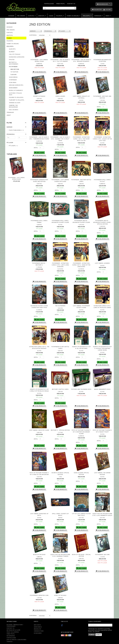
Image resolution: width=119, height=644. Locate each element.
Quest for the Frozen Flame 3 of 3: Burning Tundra (60, 552)
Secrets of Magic (39, 96)
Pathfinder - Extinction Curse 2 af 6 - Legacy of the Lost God (102, 138)
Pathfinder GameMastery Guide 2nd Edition (39, 180)
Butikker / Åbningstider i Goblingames (15, 622)
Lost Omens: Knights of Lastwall (81, 97)
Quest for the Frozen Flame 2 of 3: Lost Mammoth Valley (102, 512)
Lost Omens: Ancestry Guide (39, 428)
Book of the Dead (39, 551)
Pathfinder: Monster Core (39, 592)
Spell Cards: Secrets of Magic (60, 512)
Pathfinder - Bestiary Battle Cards (81, 180)
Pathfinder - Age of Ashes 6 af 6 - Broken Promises (81, 60)
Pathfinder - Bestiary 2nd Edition (102, 97)
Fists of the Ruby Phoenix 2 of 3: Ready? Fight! (102, 429)
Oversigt (10, 638)
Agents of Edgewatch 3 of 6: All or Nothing (81, 346)
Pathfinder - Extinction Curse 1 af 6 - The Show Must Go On (81, 138)
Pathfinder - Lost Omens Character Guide (60, 180)
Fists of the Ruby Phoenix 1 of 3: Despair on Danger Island (81, 429)
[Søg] (75, 8)
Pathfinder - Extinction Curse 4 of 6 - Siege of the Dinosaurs (81, 263)
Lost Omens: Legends (102, 262)
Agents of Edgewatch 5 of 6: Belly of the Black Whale (39, 388)
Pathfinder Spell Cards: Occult (102, 180)
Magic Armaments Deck (102, 387)
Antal (99, 106)
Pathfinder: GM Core (102, 551)
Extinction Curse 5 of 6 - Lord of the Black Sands (102, 305)
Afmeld (99, 631)
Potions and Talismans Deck (81, 387)
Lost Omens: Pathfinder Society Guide (81, 305)
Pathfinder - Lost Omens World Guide (16, 178)
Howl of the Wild (60, 592)
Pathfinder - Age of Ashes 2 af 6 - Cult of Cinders (60, 60)
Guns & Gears (60, 96)
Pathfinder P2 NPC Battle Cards (60, 346)
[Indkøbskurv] (104, 4)
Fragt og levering (13, 628)
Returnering (11, 632)
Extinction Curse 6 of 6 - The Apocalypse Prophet (39, 346)
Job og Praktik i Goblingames (17, 636)
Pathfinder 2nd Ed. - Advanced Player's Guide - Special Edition (102, 221)
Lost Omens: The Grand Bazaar (102, 471)
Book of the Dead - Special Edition (81, 552)
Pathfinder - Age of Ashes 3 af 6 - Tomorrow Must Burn (39, 137)
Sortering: (33, 35)
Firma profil (61, 4)
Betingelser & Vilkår (13, 627)
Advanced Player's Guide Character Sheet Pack (39, 305)
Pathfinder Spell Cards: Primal (39, 220)
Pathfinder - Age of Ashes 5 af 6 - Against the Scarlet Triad (60, 138)
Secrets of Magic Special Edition (60, 471)
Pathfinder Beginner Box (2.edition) (102, 60)
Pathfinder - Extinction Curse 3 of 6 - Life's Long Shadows (60, 263)
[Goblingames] (21, 7)
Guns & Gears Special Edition (81, 471)
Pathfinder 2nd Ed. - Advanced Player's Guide (81, 220)
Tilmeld (92, 631)
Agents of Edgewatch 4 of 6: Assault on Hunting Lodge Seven (102, 346)
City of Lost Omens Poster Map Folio (81, 512)
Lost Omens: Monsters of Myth (39, 512)
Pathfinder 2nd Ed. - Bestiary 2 (39, 263)
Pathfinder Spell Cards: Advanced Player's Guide (60, 220)
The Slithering (60, 304)
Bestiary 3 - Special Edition (60, 428)
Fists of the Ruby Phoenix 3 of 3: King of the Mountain (39, 471)
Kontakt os (71, 4)
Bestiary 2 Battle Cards (60, 387)
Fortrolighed (49, 4)
